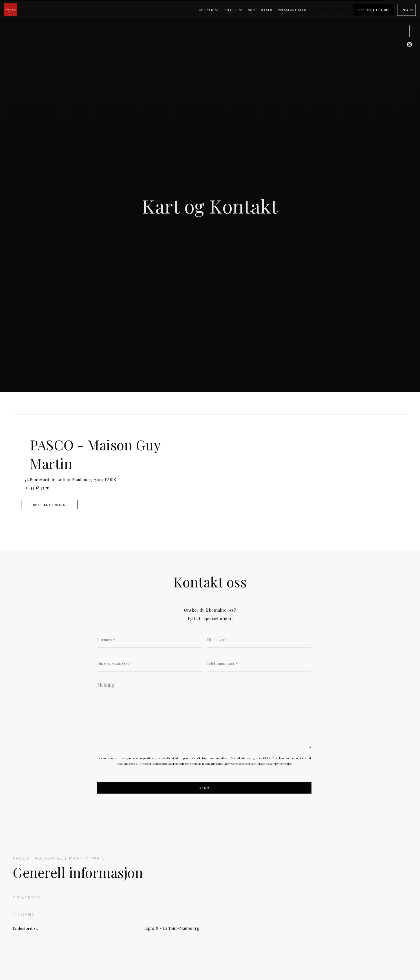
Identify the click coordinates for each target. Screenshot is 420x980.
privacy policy (283, 765)
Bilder (233, 10)
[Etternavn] (259, 640)
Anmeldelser (260, 10)
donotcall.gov (181, 765)
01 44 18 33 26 (43, 486)
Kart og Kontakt (334, 10)
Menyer (209, 10)
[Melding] (204, 714)
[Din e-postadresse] (150, 664)
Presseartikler (292, 10)
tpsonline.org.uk (127, 765)
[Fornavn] (150, 640)
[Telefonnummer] (259, 664)
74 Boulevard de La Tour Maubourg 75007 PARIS (98, 477)
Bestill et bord (374, 10)
